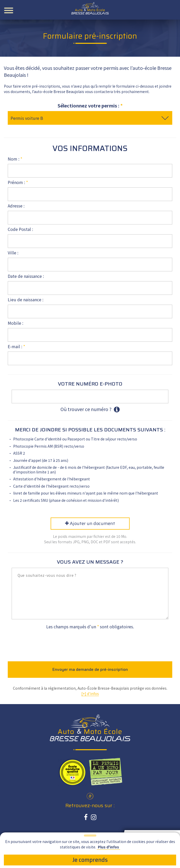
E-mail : (16, 346)
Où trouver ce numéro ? (90, 409)
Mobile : (15, 323)
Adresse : (16, 206)
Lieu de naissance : (26, 299)
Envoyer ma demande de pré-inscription (90, 669)
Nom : (15, 159)
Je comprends (90, 860)
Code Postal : (20, 229)
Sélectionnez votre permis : (90, 105)
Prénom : (18, 182)
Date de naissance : (26, 276)
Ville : (13, 253)
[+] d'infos (90, 694)
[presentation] (90, 644)
